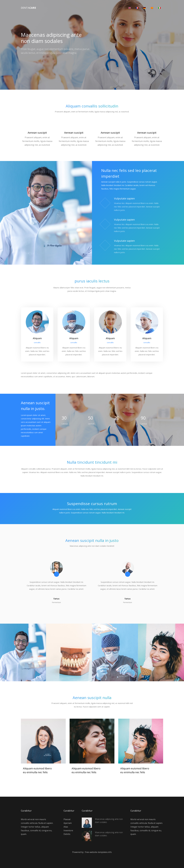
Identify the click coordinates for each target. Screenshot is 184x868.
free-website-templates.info (98, 852)
